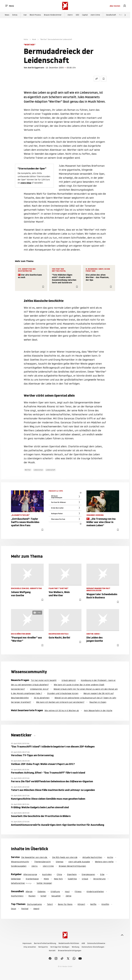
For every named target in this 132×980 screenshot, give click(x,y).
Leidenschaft (51, 470)
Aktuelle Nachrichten (92, 857)
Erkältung (55, 891)
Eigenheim (72, 874)
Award (36, 909)
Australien (47, 874)
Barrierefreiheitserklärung (45, 943)
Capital (85, 15)
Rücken (32, 896)
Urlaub (85, 879)
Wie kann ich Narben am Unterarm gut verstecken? (60, 702)
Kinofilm (105, 904)
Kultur (26, 39)
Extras (15, 15)
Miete (46, 879)
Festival (25, 909)
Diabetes (42, 891)
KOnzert (81, 904)
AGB (83, 943)
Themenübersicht (42, 862)
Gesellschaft (111, 15)
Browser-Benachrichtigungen (72, 866)
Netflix (93, 904)
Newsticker (22, 735)
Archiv (110, 857)
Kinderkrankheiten (95, 891)
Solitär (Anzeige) (44, 883)
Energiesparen (88, 874)
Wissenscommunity (20, 862)
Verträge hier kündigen (60, 947)
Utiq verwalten (30, 947)
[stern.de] (65, 6)
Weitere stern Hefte (104, 862)
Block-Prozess (35, 15)
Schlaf (43, 896)
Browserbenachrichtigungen (70, 951)
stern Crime (95, 15)
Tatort (50, 904)
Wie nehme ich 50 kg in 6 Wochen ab (62, 710)
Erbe (102, 874)
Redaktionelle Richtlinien (69, 943)
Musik (34, 39)
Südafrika (72, 879)
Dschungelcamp (34, 904)
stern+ (70, 15)
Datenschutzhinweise (96, 943)
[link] (125, 6)
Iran (25, 15)
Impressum (27, 943)
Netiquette (43, 947)
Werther (28, 470)
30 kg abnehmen (42, 698)
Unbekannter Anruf (39, 689)
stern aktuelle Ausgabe (79, 862)
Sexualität (56, 896)
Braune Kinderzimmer (53, 15)
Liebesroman (38, 470)
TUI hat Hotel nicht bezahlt (44, 680)
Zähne (69, 896)
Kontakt (52, 951)
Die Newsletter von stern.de (34, 857)
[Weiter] (125, 15)
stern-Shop (26, 183)
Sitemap (60, 862)
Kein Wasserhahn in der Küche (98, 710)
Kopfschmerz (17, 896)
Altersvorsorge (30, 874)
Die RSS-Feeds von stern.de (65, 857)
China (59, 874)
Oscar (14, 909)
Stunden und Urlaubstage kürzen (63, 693)
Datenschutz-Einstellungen (93, 947)
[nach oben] (122, 935)
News (7, 15)
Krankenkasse (32, 879)
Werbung (76, 947)
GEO (77, 15)
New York (58, 879)
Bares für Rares (65, 904)
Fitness (78, 891)
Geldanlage (16, 879)
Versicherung (99, 879)
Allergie (29, 891)
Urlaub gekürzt (69, 680)
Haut (67, 891)
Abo (115, 6)
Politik (121, 15)
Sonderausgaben (19, 866)
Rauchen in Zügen (98, 702)
